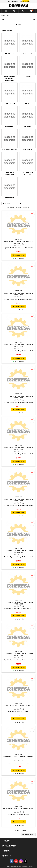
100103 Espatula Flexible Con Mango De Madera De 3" (19, 346)
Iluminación (27, 54)
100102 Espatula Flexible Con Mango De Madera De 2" (19, 294)
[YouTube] (16, 861)
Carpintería (9, 198)
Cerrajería (9, 127)
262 (18, 830)
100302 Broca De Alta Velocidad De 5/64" (19, 757)
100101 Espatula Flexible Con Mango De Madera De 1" (19, 243)
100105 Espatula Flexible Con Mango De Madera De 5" (19, 449)
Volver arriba (28, 834)
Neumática (9, 54)
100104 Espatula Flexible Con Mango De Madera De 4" (18, 397)
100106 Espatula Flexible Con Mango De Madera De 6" (19, 500)
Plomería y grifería (9, 150)
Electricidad (27, 150)
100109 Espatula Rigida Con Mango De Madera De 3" (18, 655)
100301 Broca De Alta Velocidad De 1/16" (18, 705)
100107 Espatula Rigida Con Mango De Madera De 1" (18, 552)
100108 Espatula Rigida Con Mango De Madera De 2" (18, 603)
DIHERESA (26, 1)
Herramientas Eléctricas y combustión (10, 78)
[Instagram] (21, 861)
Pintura (27, 103)
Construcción (9, 103)
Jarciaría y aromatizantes (10, 174)
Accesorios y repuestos (27, 174)
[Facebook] (12, 861)
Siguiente (26, 830)
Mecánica (28, 77)
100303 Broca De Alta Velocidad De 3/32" (18, 808)
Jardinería (28, 127)
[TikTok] (25, 861)
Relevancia (12, 204)
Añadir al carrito (18, 255)
